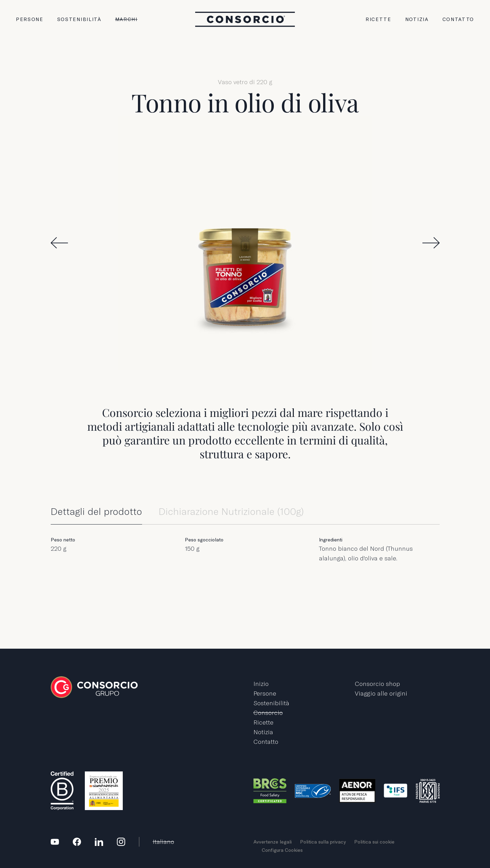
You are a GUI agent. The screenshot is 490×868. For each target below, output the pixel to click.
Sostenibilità (79, 19)
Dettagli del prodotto (96, 512)
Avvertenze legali (273, 842)
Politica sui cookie (374, 842)
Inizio (261, 684)
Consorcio (268, 713)
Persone (30, 19)
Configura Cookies (282, 850)
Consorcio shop (377, 684)
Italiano (163, 842)
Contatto (458, 19)
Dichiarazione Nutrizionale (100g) (231, 512)
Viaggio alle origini (381, 693)
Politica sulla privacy (323, 842)
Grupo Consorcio (245, 19)
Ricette (378, 19)
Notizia (417, 19)
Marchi (126, 19)
